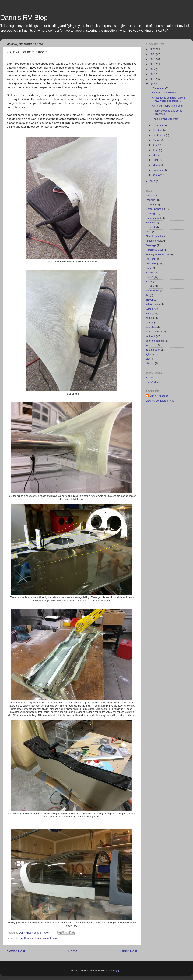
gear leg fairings (155, 341)
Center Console (25, 938)
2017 (153, 69)
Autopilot (151, 195)
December (159, 88)
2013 (153, 181)
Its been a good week (164, 93)
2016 (153, 74)
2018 (153, 64)
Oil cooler (151, 263)
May (155, 155)
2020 (153, 54)
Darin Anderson (159, 396)
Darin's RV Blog (24, 18)
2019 (153, 59)
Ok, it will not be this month (167, 106)
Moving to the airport (157, 254)
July (155, 145)
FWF (148, 232)
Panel (149, 268)
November (159, 125)
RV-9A (149, 277)
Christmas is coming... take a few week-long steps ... (168, 99)
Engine (54, 938)
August (157, 140)
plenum (150, 363)
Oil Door (150, 259)
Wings (149, 309)
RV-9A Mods (153, 382)
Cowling (150, 213)
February (158, 170)
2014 (153, 84)
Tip (147, 295)
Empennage (42, 938)
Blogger (117, 970)
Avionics (150, 200)
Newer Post (16, 951)
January (158, 175)
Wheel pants (153, 304)
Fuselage (151, 245)
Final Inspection (155, 236)
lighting (150, 354)
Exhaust (150, 227)
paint (148, 359)
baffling (150, 318)
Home (73, 951)
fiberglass (151, 327)
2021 (153, 49)
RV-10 (149, 273)
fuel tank (151, 336)
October (158, 130)
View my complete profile (160, 401)
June (156, 150)
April (156, 160)
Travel (149, 300)
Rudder (150, 286)
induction (151, 345)
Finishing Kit (153, 241)
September (159, 135)
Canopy (150, 205)
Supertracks (153, 291)
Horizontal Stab (154, 250)
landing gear (153, 350)
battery (150, 322)
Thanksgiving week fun (165, 119)
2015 (153, 79)
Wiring (149, 313)
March (157, 165)
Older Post (129, 951)
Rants (149, 282)
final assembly (154, 332)
